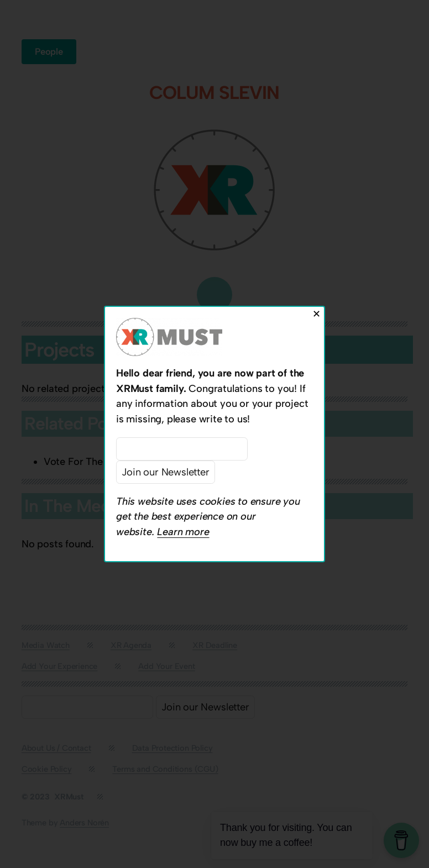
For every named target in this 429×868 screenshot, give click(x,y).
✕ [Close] (316, 314)
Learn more (183, 532)
